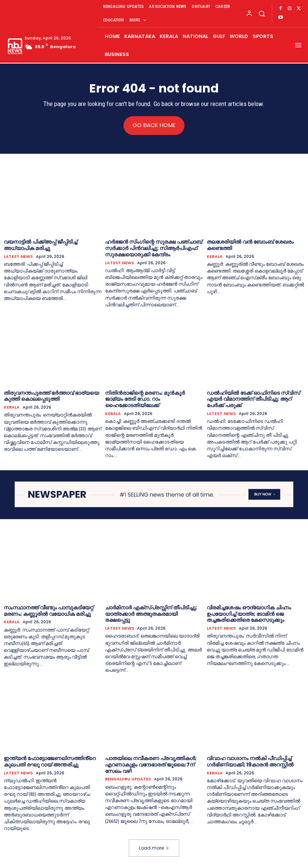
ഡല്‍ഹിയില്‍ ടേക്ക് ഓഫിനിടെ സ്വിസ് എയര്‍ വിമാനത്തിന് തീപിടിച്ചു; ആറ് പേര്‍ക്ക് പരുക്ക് (253, 399)
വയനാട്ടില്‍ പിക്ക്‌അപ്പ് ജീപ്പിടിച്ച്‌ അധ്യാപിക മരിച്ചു (40, 245)
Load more (154, 848)
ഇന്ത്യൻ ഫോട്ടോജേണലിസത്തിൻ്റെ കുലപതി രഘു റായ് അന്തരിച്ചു (50, 761)
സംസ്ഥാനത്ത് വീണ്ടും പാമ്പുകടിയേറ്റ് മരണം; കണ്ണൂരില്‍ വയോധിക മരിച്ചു (49, 610)
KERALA (215, 256)
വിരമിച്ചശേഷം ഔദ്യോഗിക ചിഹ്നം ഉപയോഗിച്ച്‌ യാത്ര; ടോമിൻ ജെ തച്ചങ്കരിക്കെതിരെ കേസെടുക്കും (249, 614)
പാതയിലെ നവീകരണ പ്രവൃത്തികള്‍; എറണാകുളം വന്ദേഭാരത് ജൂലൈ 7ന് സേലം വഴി (151, 764)
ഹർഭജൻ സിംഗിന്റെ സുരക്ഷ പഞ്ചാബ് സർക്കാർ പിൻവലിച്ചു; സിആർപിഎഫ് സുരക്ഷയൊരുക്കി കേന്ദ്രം (154, 248)
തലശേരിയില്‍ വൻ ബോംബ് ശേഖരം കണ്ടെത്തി (250, 245)
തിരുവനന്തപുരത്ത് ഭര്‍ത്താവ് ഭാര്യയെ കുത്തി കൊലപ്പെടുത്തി (51, 396)
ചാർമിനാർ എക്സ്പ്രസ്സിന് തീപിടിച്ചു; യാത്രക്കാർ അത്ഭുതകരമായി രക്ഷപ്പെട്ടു (151, 614)
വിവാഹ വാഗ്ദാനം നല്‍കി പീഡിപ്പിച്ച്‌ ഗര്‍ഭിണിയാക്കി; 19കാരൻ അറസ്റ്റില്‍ (250, 761)
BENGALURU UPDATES (128, 779)
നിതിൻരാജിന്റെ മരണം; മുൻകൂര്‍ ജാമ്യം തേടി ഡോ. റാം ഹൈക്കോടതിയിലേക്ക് (145, 399)
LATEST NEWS (18, 256)
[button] (261, 13)
